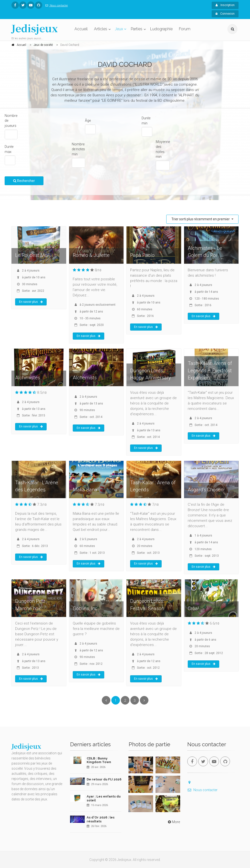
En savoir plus (31, 302)
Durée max (9, 149)
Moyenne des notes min (163, 149)
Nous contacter (56, 5)
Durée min (146, 121)
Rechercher (24, 181)
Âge (88, 121)
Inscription (225, 5)
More (173, 822)
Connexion (225, 14)
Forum (185, 29)
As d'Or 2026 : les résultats (101, 819)
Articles (101, 29)
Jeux (119, 29)
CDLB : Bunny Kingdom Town (99, 760)
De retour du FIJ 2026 (104, 779)
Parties (137, 29)
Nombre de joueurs (11, 121)
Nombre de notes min (78, 149)
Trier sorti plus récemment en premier (201, 219)
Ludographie (161, 29)
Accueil (81, 29)
